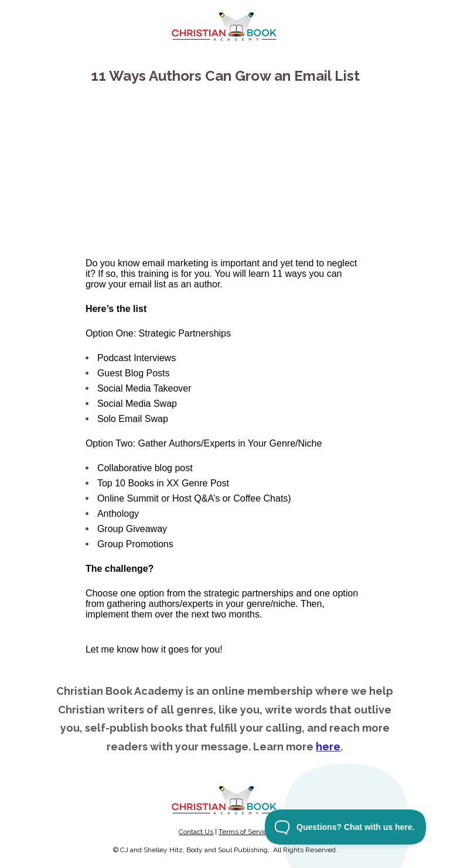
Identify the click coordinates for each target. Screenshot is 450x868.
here (328, 747)
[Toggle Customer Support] (346, 827)
